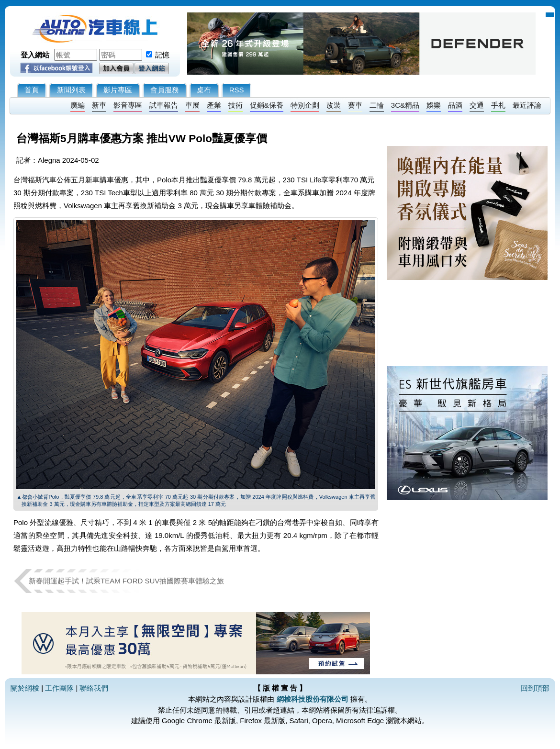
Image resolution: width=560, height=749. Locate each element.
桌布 (204, 90)
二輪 (377, 105)
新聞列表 (71, 90)
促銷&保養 (267, 105)
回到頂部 (535, 688)
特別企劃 (305, 105)
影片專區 (118, 90)
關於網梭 (25, 688)
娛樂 (434, 105)
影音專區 (128, 105)
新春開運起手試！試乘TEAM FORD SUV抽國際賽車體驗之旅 (126, 581)
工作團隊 (59, 688)
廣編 (78, 105)
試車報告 (164, 105)
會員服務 (165, 90)
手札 (498, 105)
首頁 (32, 90)
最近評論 (527, 105)
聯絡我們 (94, 688)
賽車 (355, 105)
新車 (99, 105)
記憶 (162, 55)
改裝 (334, 105)
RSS (237, 90)
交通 (477, 105)
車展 (192, 105)
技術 (235, 105)
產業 (214, 105)
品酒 (455, 105)
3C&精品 (405, 105)
